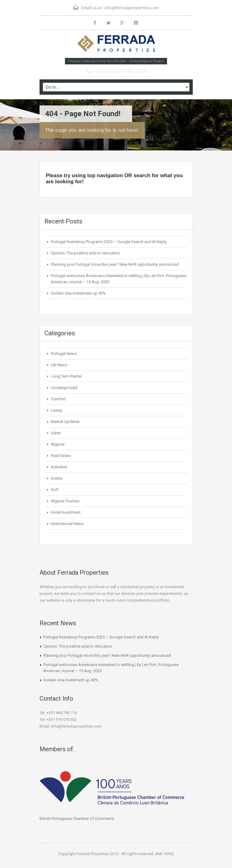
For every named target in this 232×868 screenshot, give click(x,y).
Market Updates (65, 422)
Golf (55, 490)
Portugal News (64, 354)
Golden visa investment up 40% (78, 293)
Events (57, 478)
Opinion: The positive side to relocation (85, 253)
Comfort (58, 399)
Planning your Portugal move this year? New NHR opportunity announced (115, 264)
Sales (56, 433)
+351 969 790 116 (120, 71)
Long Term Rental (66, 376)
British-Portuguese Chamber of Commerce (77, 819)
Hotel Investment (66, 512)
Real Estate (61, 456)
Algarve (58, 444)
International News (67, 524)
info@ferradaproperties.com (132, 8)
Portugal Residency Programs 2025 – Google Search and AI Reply (109, 242)
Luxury (57, 410)
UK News (59, 365)
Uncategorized (64, 388)
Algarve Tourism (65, 501)
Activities (59, 467)
